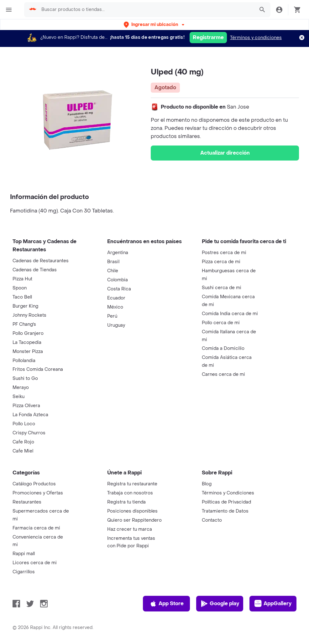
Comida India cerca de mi (230, 314)
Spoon (20, 288)
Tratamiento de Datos (225, 511)
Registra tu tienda (126, 502)
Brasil (113, 262)
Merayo (21, 388)
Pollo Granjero (28, 333)
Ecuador (116, 298)
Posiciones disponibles (132, 511)
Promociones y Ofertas (38, 493)
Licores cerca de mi (35, 563)
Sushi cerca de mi (222, 288)
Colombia (118, 280)
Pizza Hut (22, 279)
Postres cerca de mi (224, 253)
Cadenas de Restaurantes (41, 261)
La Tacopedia (27, 342)
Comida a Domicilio (223, 348)
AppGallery (273, 604)
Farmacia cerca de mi (36, 528)
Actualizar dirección (225, 153)
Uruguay (116, 325)
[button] (155, 25)
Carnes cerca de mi (223, 374)
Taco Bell (22, 297)
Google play (220, 604)
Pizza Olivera (26, 406)
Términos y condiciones (256, 38)
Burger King (25, 306)
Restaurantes (27, 502)
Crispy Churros (29, 433)
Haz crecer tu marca (130, 529)
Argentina (118, 253)
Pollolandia (24, 361)
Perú (112, 316)
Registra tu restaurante (132, 484)
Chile (113, 271)
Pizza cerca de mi (221, 262)
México (115, 307)
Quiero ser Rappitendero (134, 520)
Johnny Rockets (29, 315)
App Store (167, 604)
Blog (207, 484)
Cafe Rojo (23, 442)
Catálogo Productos (34, 484)
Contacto (212, 520)
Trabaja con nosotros (130, 493)
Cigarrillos (24, 572)
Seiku (18, 397)
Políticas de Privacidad (226, 502)
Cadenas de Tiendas (35, 270)
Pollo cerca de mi (221, 323)
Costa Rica (119, 289)
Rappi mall (24, 554)
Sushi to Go (25, 378)
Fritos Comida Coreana (38, 369)
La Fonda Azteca (30, 415)
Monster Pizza (28, 352)
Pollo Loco (24, 424)
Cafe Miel (23, 451)
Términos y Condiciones (228, 493)
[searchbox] (146, 10)
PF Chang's (24, 324)
